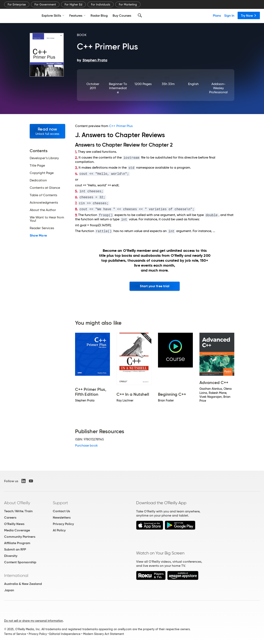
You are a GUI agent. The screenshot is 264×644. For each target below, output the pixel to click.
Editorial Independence (65, 634)
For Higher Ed (73, 5)
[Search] (140, 15)
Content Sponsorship (20, 562)
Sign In (229, 15)
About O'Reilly (17, 503)
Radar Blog (99, 15)
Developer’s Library (44, 158)
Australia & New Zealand (23, 584)
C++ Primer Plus (121, 126)
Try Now (249, 15)
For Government (45, 5)
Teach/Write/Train (18, 511)
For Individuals (101, 5)
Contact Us (61, 511)
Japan (9, 590)
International (16, 575)
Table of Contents (43, 195)
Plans (217, 15)
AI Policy (59, 530)
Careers (10, 517)
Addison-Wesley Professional (218, 88)
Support (60, 503)
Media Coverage (17, 530)
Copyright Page (42, 173)
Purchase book (86, 445)
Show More (38, 236)
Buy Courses (122, 15)
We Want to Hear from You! (47, 219)
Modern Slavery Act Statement (104, 634)
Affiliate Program (17, 543)
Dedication (38, 180)
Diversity (11, 556)
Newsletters (62, 517)
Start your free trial (155, 286)
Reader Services (42, 228)
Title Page (37, 166)
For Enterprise (17, 5)
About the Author (43, 210)
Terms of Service (15, 634)
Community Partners (20, 537)
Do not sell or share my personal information (34, 621)
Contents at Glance (45, 188)
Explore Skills (53, 15)
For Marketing (128, 5)
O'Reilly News (14, 524)
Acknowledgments (44, 203)
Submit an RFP (15, 549)
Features (77, 15)
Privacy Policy (63, 524)
